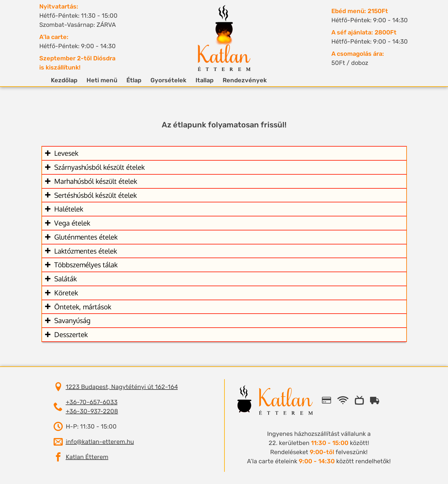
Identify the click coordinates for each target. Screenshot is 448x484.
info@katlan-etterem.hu (100, 442)
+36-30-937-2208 (92, 411)
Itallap (200, 80)
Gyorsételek (164, 80)
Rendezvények (240, 80)
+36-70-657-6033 (92, 402)
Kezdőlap (59, 80)
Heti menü (97, 80)
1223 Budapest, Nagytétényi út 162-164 (122, 387)
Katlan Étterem (87, 457)
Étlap (129, 80)
